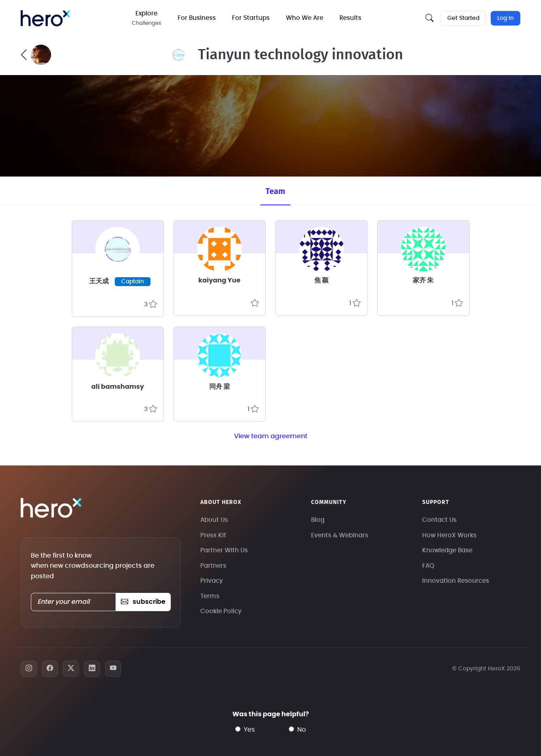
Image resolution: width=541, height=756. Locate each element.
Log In (506, 18)
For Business (198, 18)
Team (275, 191)
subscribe (143, 602)
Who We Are (306, 18)
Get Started (463, 18)
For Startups (252, 18)
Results (352, 18)
